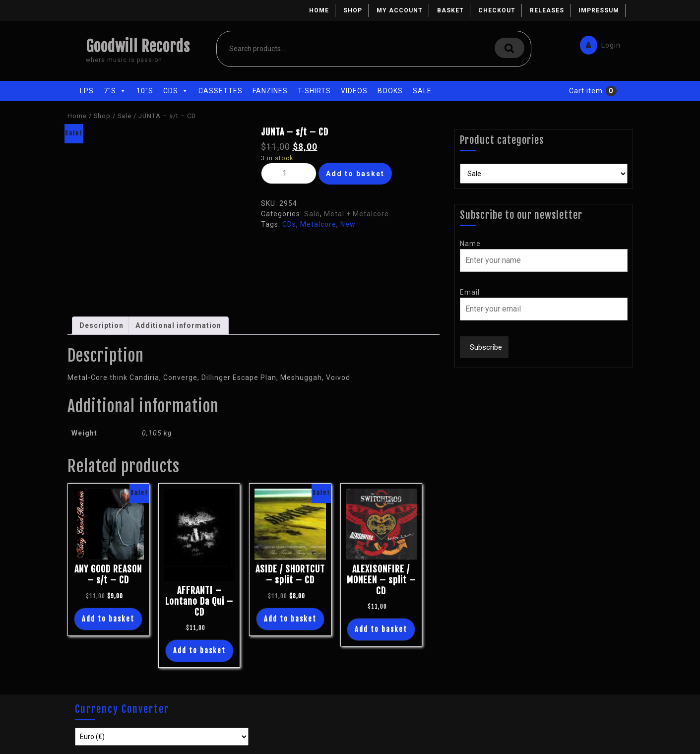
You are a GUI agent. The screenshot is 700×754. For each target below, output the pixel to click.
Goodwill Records (138, 46)
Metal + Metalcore (356, 214)
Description (101, 325)
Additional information (178, 325)
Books (390, 91)
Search (509, 48)
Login (598, 43)
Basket (450, 10)
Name (470, 244)
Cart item (586, 91)
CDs (176, 91)
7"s (115, 91)
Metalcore (318, 224)
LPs (87, 91)
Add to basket (355, 174)
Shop (353, 10)
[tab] (101, 326)
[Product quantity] (289, 173)
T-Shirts (314, 91)
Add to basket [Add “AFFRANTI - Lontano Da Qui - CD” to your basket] (199, 651)
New (348, 224)
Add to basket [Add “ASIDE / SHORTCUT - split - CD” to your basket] (290, 619)
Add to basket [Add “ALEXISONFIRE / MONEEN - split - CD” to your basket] (381, 629)
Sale (422, 91)
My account (400, 10)
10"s (145, 91)
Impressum (599, 10)
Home (319, 10)
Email (470, 292)
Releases (547, 10)
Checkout (497, 10)
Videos (354, 91)
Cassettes (221, 91)
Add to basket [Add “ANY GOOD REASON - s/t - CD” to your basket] (108, 619)
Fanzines (270, 91)
